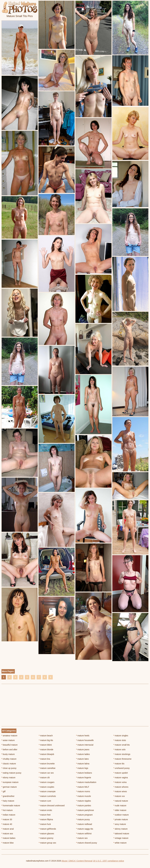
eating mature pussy (11, 773)
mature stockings (122, 754)
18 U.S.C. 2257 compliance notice (109, 861)
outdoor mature (121, 815)
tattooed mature (121, 834)
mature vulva (120, 782)
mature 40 (7, 824)
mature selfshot (84, 834)
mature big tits (46, 740)
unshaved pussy (122, 768)
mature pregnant (84, 815)
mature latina (83, 764)
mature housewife (85, 740)
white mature (120, 843)
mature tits (119, 764)
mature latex (82, 759)
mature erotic (45, 810)
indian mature (8, 815)
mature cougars (47, 782)
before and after (9, 750)
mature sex (82, 838)
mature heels (83, 736)
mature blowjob (46, 754)
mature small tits (122, 745)
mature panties (84, 806)
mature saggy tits (85, 829)
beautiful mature (10, 745)
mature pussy (83, 819)
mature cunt (45, 801)
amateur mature (9, 736)
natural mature (121, 801)
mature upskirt (121, 773)
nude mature (120, 806)
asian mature (8, 740)
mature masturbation (86, 782)
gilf (3, 791)
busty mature (8, 754)
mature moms (83, 791)
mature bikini (45, 745)
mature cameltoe (47, 768)
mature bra (44, 759)
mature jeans (83, 750)
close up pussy (9, 768)
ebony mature (8, 778)
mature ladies (83, 754)
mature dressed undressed (52, 806)
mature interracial (85, 745)
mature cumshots (47, 796)
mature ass (7, 834)
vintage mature (121, 838)
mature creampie (47, 791)
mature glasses (46, 834)
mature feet (45, 815)
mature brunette (47, 764)
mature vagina (121, 778)
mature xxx (119, 796)
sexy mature (120, 824)
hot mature (7, 810)
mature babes (8, 838)
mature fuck (45, 824)
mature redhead (84, 824)
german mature (9, 787)
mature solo (119, 750)
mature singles (121, 736)
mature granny (46, 838)
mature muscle (84, 796)
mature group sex (47, 843)
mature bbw (8, 843)
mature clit (44, 778)
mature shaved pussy (87, 843)
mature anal (8, 829)
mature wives (120, 791)
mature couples (47, 787)
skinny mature (120, 829)
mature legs (82, 768)
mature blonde (46, 750)
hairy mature (8, 801)
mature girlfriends (47, 829)
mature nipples (84, 801)
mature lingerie (84, 778)
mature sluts (120, 740)
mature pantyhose (85, 810)
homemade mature (11, 806)
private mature (121, 819)
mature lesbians (84, 773)
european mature (10, 782)
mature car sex (46, 773)
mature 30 (7, 819)
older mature (120, 810)
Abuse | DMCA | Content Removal (77, 861)
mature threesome (122, 759)
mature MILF (83, 787)
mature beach (46, 736)
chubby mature (9, 759)
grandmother (8, 796)
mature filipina (46, 819)
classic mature (9, 764)
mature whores (121, 787)
